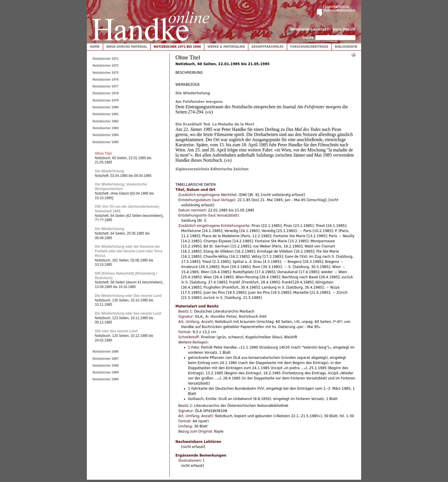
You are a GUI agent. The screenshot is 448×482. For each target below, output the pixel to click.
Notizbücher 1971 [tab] (106, 59)
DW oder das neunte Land (116, 331)
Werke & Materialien (226, 47)
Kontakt (321, 30)
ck (209, 112)
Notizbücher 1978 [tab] (106, 93)
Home (95, 47)
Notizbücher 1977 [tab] (106, 86)
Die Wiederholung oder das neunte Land (128, 313)
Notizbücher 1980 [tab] (106, 107)
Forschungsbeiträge (309, 47)
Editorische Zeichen (230, 169)
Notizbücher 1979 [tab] (106, 100)
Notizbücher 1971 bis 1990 (177, 47)
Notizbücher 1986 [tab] (106, 351)
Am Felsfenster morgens (199, 102)
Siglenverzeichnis (192, 169)
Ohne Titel (103, 153)
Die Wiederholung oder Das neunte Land (128, 296)
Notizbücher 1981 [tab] (106, 114)
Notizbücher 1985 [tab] (106, 142)
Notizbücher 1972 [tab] (106, 65)
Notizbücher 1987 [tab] (106, 359)
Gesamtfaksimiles (268, 47)
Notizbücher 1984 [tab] (106, 135)
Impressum (300, 30)
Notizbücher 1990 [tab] (106, 379)
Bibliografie (346, 47)
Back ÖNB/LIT (344, 30)
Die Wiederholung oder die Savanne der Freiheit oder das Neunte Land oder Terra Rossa (129, 251)
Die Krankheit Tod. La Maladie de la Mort (215, 124)
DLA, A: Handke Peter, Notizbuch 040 (231, 317)
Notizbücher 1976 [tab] (106, 79)
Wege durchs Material (127, 47)
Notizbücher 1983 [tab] (106, 128)
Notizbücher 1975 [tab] (106, 73)
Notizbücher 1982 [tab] (106, 121)
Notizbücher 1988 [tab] (106, 365)
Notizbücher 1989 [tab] (106, 372)
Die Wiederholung (193, 93)
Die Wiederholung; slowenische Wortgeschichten (121, 187)
